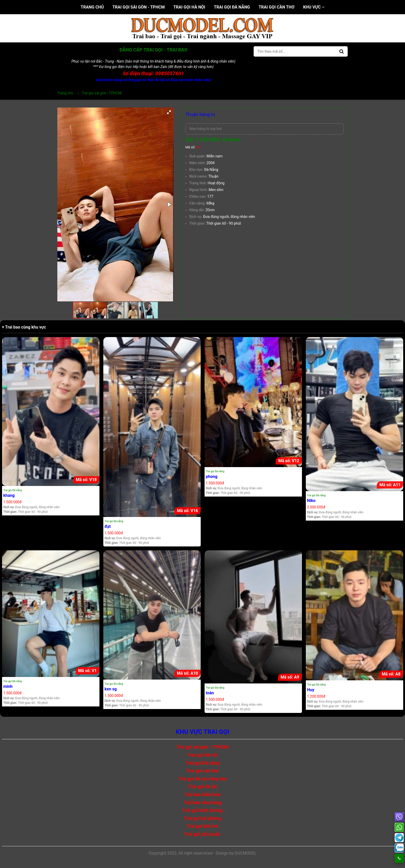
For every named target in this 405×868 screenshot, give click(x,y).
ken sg (111, 689)
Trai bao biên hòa (202, 794)
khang (9, 495)
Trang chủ (92, 7)
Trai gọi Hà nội (189, 7)
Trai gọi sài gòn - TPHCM (139, 7)
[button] (169, 112)
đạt (108, 526)
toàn (210, 693)
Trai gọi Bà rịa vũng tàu (202, 779)
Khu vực (314, 7)
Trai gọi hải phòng (202, 818)
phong (212, 477)
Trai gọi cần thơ (277, 7)
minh (8, 686)
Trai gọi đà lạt (202, 786)
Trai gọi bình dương (203, 810)
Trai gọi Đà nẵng (232, 7)
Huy (311, 690)
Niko (311, 501)
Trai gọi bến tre (202, 826)
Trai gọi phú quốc (202, 834)
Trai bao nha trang (203, 802)
